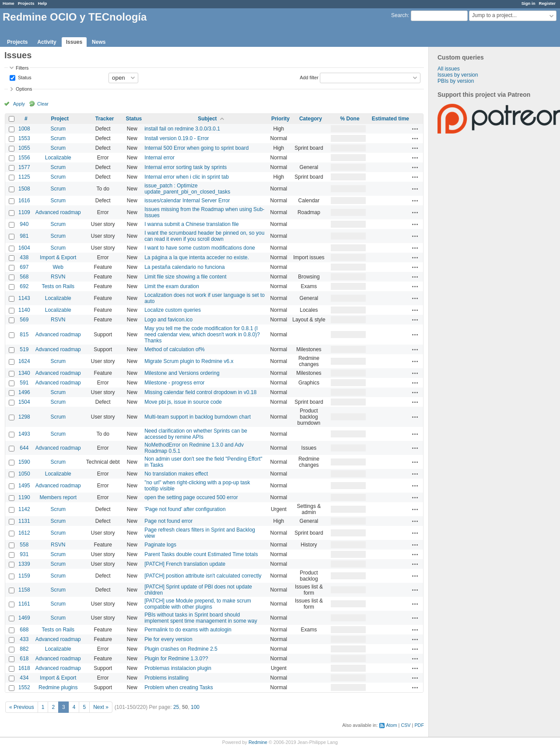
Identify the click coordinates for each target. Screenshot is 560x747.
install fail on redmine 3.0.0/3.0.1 (182, 129)
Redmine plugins (58, 687)
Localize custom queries (173, 310)
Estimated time (390, 119)
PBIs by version (456, 81)
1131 (24, 521)
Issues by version (458, 75)
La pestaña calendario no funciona (184, 267)
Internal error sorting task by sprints (185, 167)
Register (547, 3)
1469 (24, 618)
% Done (350, 119)
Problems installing (166, 678)
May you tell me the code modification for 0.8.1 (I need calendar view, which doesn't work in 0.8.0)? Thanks (202, 335)
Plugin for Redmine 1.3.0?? (176, 659)
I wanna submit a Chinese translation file (191, 224)
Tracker (105, 119)
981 (24, 236)
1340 (24, 373)
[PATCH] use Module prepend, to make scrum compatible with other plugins (198, 604)
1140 (24, 310)
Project (60, 119)
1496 (24, 392)
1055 (24, 148)
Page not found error (168, 521)
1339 (24, 564)
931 (24, 554)
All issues (449, 69)
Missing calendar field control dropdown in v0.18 (200, 392)
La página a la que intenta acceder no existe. (197, 257)
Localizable (58, 158)
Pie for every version (168, 639)
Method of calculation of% (174, 349)
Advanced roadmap (58, 212)
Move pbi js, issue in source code (183, 402)
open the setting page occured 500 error (191, 497)
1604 (24, 248)
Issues (74, 42)
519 (24, 349)
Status (24, 77)
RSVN (58, 277)
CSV (406, 725)
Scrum (58, 129)
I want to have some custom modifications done (200, 248)
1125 (24, 177)
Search (399, 15)
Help (43, 3)
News (99, 42)
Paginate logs (160, 545)
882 (24, 649)
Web (58, 267)
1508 (24, 189)
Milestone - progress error (174, 383)
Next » (101, 707)
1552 (24, 687)
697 (24, 267)
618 (24, 659)
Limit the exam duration (172, 286)
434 (24, 678)
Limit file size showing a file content (185, 277)
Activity (47, 42)
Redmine (258, 742)
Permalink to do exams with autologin (188, 630)
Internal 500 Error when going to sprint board (196, 148)
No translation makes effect (176, 474)
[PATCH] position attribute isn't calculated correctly (203, 576)
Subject (207, 119)
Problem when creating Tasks (179, 687)
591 (24, 383)
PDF (419, 725)
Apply (19, 104)
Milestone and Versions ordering (182, 373)
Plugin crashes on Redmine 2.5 (181, 649)
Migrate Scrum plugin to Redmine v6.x (189, 361)
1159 (24, 576)
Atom (391, 725)
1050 (24, 474)
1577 (24, 167)
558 (24, 545)
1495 (24, 486)
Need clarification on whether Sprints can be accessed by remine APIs (196, 434)
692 (24, 286)
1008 (24, 129)
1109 (24, 212)
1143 (24, 298)
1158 (24, 590)
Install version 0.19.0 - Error (177, 138)
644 (24, 448)
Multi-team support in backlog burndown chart (198, 417)
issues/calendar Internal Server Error (187, 201)
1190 (24, 497)
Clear (43, 104)
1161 (24, 604)
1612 (24, 533)
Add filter (309, 77)
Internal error (159, 158)
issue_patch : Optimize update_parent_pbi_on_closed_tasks (187, 189)
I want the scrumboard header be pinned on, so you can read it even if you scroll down (204, 236)
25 (176, 707)
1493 (24, 434)
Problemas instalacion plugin (178, 668)
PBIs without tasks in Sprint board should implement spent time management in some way (201, 618)
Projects (26, 3)
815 (24, 335)
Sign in (528, 3)
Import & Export (58, 257)
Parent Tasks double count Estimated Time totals (201, 554)
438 (24, 257)
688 (24, 630)
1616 (24, 201)
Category (311, 119)
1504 (24, 402)
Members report (58, 497)
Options (24, 89)
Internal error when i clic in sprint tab (187, 177)
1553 (24, 138)
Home (9, 3)
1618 (24, 668)
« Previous (22, 707)
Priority (280, 119)
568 (24, 277)
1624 (24, 361)
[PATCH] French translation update (185, 564)
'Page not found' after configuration (185, 509)
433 (24, 639)
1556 (24, 158)
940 (24, 224)
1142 (24, 509)
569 (24, 320)
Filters (22, 68)
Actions (415, 129)
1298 (24, 417)
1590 (24, 462)
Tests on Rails (58, 286)
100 (195, 707)
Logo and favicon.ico (168, 320)
